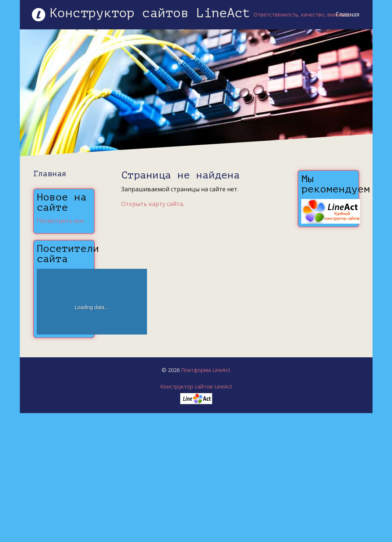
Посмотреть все (60, 221)
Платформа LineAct (206, 370)
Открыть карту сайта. (153, 204)
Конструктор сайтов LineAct (196, 386)
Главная (348, 14)
